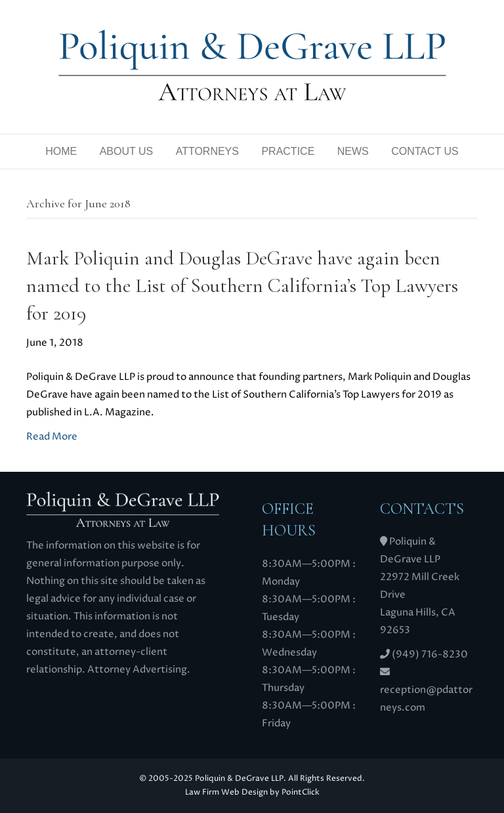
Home (61, 151)
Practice (288, 151)
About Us (127, 151)
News (353, 151)
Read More (52, 437)
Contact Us (425, 151)
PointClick (301, 792)
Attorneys (207, 151)
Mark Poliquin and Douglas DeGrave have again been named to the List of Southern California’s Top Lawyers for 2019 (242, 286)
